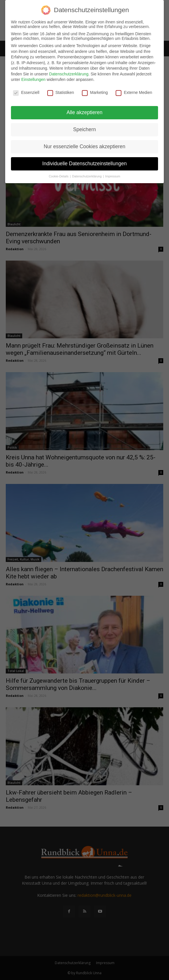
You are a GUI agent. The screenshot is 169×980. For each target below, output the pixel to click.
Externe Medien (134, 92)
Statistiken (61, 92)
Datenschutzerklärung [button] (87, 176)
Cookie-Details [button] (59, 176)
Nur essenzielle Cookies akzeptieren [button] (84, 146)
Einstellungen (33, 79)
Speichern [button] (85, 129)
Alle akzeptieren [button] (85, 112)
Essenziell (26, 92)
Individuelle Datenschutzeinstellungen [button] (85, 164)
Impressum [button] (113, 176)
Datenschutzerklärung (69, 74)
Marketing (95, 92)
